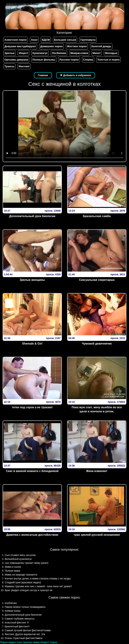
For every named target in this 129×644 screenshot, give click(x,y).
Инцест (23, 53)
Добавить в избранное (76, 75)
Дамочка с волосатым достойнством (32, 535)
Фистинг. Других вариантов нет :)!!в (25, 634)
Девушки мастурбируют (20, 46)
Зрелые (10, 53)
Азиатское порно (16, 40)
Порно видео (8, 642)
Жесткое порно (77, 46)
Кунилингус (40, 53)
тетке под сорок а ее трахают (32, 407)
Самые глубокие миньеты (20, 619)
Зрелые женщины (32, 280)
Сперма (88, 60)
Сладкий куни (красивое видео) (23, 582)
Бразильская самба (97, 216)
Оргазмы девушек (16, 60)
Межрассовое (79, 53)
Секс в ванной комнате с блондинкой (32, 471)
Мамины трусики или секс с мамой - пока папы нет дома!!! (38, 586)
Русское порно (69, 60)
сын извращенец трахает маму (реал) (27, 563)
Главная (43, 75)
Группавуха (88, 40)
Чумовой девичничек (97, 344)
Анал (34, 40)
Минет (97, 53)
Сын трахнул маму (28, 642)
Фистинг (24, 66)
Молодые (111, 53)
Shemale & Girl (32, 344)
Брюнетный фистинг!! (17, 626)
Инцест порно (49, 642)
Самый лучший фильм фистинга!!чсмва (28, 630)
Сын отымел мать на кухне (20, 555)
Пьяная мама (12, 571)
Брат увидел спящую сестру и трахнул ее (29, 590)
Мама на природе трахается (21, 575)
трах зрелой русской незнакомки (97, 535)
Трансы (9, 66)
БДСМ (46, 40)
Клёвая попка (13, 611)
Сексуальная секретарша (97, 280)
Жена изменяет (97, 471)
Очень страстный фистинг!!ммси (24, 638)
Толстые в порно (108, 60)
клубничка (11, 603)
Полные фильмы (44, 60)
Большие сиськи (65, 40)
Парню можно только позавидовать (25, 607)
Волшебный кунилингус (18, 559)
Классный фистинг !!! (17, 623)
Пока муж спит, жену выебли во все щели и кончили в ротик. (97, 409)
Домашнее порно (51, 46)
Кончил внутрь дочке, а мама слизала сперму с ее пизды (38, 578)
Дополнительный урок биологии (32, 216)
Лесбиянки (59, 53)
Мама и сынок (13, 567)
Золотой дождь (101, 46)
